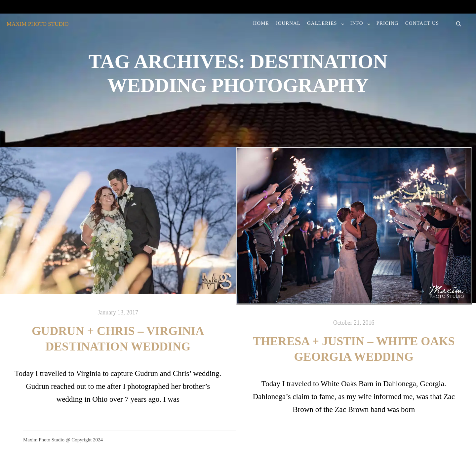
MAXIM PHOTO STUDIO (38, 24)
